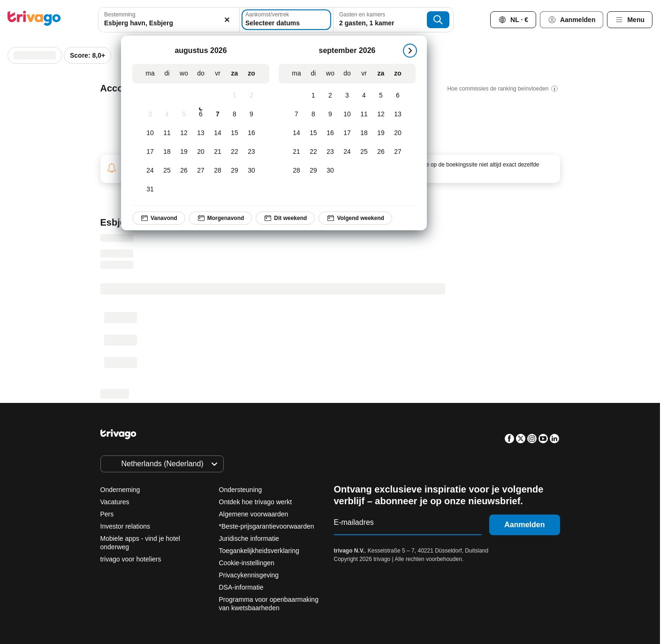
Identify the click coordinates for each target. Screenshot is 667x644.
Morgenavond (220, 218)
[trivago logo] (34, 20)
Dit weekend (285, 218)
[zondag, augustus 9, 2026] (251, 114)
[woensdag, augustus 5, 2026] (184, 114)
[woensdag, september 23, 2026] (330, 152)
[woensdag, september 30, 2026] (330, 171)
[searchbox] (169, 23)
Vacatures (115, 502)
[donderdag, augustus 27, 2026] (201, 171)
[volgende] (410, 51)
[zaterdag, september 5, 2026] (381, 96)
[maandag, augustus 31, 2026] (150, 189)
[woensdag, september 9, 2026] (330, 114)
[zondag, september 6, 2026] (398, 96)
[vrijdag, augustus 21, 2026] (218, 152)
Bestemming (120, 15)
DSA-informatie (241, 587)
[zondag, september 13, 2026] (398, 114)
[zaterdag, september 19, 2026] (381, 133)
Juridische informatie (249, 538)
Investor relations (125, 526)
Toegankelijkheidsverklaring (259, 551)
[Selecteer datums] (286, 20)
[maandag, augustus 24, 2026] (150, 171)
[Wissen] (227, 20)
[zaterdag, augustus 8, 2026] (235, 114)
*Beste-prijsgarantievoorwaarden (267, 526)
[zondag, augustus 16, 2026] (251, 133)
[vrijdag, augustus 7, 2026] (218, 114)
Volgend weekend (355, 218)
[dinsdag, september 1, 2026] (313, 96)
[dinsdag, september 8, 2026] (313, 114)
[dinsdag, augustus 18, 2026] (167, 152)
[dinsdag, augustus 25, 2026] (167, 171)
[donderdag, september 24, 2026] (347, 152)
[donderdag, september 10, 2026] (347, 114)
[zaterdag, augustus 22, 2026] (235, 152)
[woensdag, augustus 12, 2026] (184, 133)
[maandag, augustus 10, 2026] (150, 133)
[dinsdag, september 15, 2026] (313, 133)
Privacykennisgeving (249, 575)
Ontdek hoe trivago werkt (256, 502)
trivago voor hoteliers (131, 559)
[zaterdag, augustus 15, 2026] (235, 133)
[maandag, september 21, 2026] (296, 152)
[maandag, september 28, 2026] (296, 171)
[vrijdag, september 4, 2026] (364, 96)
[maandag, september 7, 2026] (296, 114)
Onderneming (120, 490)
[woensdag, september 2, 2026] (330, 96)
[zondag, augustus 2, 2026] (251, 96)
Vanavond (159, 218)
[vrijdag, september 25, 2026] (364, 152)
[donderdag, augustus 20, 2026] (201, 152)
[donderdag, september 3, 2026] (347, 96)
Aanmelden (524, 525)
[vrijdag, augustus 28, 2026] (218, 171)
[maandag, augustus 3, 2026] (150, 114)
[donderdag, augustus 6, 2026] (201, 114)
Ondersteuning (241, 490)
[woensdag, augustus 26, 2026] (184, 171)
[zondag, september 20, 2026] (398, 133)
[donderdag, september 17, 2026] (347, 133)
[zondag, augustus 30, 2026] (251, 171)
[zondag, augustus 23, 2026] (251, 152)
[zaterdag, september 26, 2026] (381, 152)
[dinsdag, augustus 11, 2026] (167, 133)
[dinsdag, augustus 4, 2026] (167, 114)
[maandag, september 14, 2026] (296, 133)
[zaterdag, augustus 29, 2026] (235, 171)
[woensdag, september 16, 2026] (330, 133)
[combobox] (169, 20)
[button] (169, 20)
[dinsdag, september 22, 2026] (313, 152)
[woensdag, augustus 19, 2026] (184, 152)
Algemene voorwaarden (254, 514)
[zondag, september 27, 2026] (398, 152)
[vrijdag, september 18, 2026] (364, 133)
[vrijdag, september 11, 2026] (364, 114)
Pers (107, 514)
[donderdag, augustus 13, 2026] (201, 133)
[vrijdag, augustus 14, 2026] (218, 133)
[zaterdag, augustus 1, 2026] (235, 96)
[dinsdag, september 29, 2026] (313, 171)
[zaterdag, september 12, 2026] (381, 114)
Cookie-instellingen (248, 563)
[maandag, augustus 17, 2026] (150, 152)
